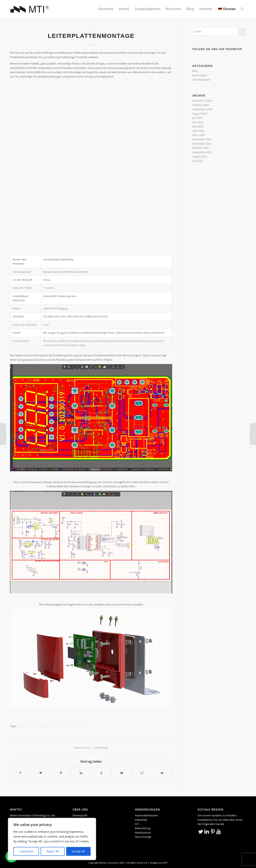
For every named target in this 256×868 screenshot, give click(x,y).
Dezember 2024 (202, 101)
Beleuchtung (143, 828)
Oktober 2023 (200, 148)
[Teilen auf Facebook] (20, 773)
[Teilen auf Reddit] (142, 773)
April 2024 (198, 131)
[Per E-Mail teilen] (162, 773)
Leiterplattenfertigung (32, 726)
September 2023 (202, 152)
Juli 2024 (197, 118)
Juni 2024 (198, 122)
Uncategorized (201, 80)
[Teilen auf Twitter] (41, 773)
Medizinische (143, 833)
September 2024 (202, 109)
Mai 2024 (198, 126)
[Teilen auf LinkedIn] (81, 773)
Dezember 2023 (202, 139)
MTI (166, 863)
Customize (26, 851)
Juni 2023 (198, 161)
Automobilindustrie (146, 815)
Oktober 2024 (200, 105)
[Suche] (242, 9)
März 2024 (199, 135)
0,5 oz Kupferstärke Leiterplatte (64, 726)
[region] (52, 839)
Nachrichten (200, 75)
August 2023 (200, 156)
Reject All (53, 851)
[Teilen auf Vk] (122, 773)
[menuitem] (106, 9)
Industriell (141, 820)
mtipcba (103, 748)
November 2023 (202, 144)
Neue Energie (143, 837)
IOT (137, 824)
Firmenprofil (80, 815)
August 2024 (200, 114)
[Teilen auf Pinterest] (61, 773)
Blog (91, 30)
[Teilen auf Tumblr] (101, 773)
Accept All (78, 851)
